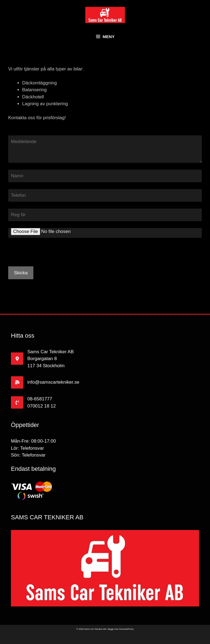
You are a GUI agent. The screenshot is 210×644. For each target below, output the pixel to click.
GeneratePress (126, 629)
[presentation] (50, 256)
